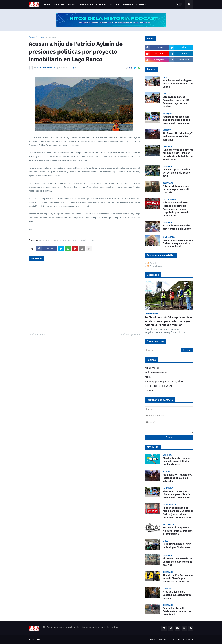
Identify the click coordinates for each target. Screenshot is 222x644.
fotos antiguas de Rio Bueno (158, 386)
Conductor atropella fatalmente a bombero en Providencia (177, 611)
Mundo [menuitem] (72, 4)
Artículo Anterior (38, 334)
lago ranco (56, 240)
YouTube (163, 640)
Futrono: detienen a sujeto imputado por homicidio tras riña (177, 189)
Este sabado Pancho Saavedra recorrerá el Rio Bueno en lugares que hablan (177, 102)
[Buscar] (169, 350)
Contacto (175, 640)
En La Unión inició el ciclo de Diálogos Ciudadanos (177, 546)
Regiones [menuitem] (128, 4)
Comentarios (155, 266)
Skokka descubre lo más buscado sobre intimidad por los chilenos (177, 461)
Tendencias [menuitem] (86, 4)
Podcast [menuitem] (101, 4)
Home (152, 640)
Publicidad (188, 640)
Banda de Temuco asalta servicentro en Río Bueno (177, 227)
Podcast (148, 377)
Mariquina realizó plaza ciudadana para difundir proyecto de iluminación (176, 120)
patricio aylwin (69, 240)
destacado (51, 37)
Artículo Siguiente (130, 334)
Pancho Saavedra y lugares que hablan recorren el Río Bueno (178, 84)
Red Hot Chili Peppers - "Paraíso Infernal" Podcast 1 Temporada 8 (178, 531)
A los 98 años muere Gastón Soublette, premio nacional (177, 595)
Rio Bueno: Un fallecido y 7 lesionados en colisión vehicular (178, 136)
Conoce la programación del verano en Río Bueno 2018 (176, 173)
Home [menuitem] (47, 4)
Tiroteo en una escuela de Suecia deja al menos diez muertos (177, 562)
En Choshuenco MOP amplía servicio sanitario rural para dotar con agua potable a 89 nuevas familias (168, 321)
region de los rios (86, 240)
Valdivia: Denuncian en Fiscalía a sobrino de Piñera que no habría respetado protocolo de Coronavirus (176, 209)
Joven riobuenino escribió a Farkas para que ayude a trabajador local (178, 243)
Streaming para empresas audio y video (164, 381)
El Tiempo (149, 391)
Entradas (153, 263)
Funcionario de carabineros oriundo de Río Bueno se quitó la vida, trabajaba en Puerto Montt (178, 155)
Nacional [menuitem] (59, 4)
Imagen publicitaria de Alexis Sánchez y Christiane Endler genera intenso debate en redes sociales (178, 513)
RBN (39, 640)
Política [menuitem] (114, 4)
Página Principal (37, 37)
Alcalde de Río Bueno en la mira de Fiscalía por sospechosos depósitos (178, 578)
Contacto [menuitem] (142, 4)
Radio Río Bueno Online (156, 372)
